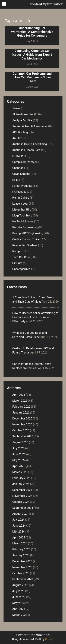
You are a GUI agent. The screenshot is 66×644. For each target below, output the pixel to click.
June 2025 (19, 454)
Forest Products (22, 186)
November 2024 (22, 496)
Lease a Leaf (20, 204)
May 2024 (18, 532)
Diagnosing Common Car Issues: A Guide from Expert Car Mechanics (32, 54)
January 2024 (21, 555)
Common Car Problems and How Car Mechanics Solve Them (32, 77)
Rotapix (17, 251)
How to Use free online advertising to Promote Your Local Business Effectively (35, 317)
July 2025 (18, 448)
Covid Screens (21, 174)
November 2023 (22, 567)
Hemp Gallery (21, 198)
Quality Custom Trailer (26, 239)
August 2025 (20, 442)
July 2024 (18, 520)
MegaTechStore (22, 216)
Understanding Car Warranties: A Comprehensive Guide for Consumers (32, 32)
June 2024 (19, 526)
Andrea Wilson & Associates (30, 126)
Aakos (16, 108)
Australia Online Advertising (30, 144)
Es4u (15, 180)
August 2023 (20, 585)
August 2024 (20, 514)
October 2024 (21, 502)
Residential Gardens (25, 245)
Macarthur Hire (22, 210)
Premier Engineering (25, 227)
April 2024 (19, 538)
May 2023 (18, 603)
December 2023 (22, 561)
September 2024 (23, 508)
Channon (18, 168)
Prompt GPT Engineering (28, 233)
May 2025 (18, 460)
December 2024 (22, 490)
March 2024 (20, 543)
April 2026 (19, 395)
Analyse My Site (22, 120)
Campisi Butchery (23, 162)
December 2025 (22, 419)
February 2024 (21, 549)
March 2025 (20, 472)
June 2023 (19, 597)
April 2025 (19, 466)
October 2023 (21, 573)
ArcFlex (17, 138)
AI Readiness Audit (24, 114)
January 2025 (21, 484)
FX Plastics (19, 192)
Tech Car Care (21, 257)
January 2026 (21, 413)
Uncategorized (21, 269)
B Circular (18, 156)
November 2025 (22, 424)
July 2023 (18, 591)
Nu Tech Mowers (23, 221)
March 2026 (20, 401)
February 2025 (21, 478)
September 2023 (23, 579)
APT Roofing (20, 132)
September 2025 (23, 436)
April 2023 (19, 609)
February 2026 (21, 407)
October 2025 (21, 430)
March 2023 (20, 615)
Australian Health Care (26, 150)
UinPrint (17, 263)
